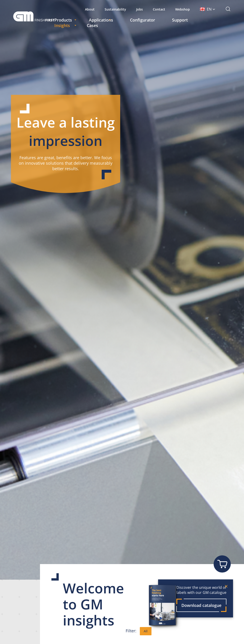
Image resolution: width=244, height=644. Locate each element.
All (146, 631)
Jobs (139, 9)
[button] (208, 9)
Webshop (183, 9)
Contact (159, 9)
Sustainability (115, 9)
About (90, 9)
